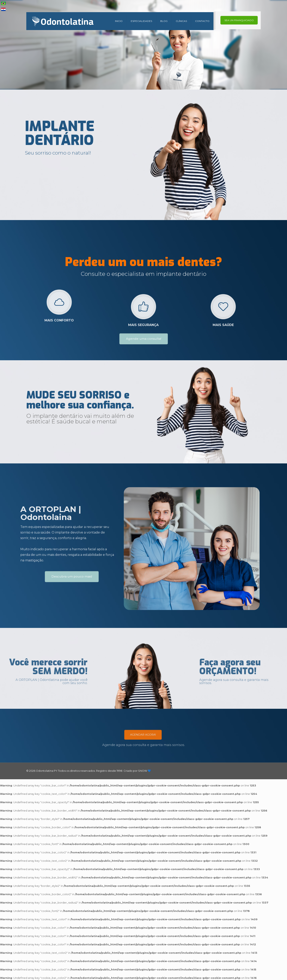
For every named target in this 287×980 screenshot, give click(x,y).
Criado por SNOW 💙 (137, 771)
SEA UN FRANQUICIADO (239, 20)
